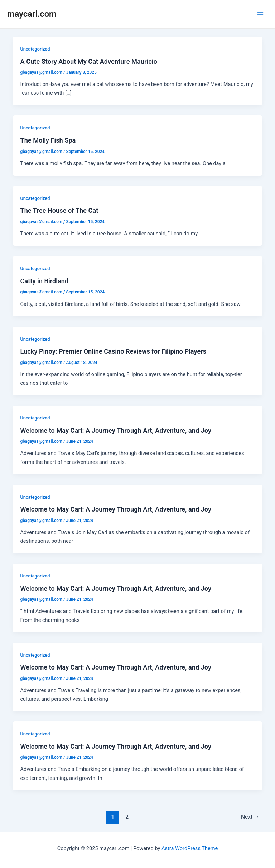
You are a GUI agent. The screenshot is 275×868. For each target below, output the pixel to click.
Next (250, 817)
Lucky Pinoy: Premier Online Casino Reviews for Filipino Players (113, 351)
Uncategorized (35, 49)
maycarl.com (32, 14)
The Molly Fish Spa (48, 140)
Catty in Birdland (44, 281)
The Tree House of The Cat (59, 210)
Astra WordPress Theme (190, 848)
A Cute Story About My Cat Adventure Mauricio (88, 61)
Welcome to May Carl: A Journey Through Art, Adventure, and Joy (116, 430)
